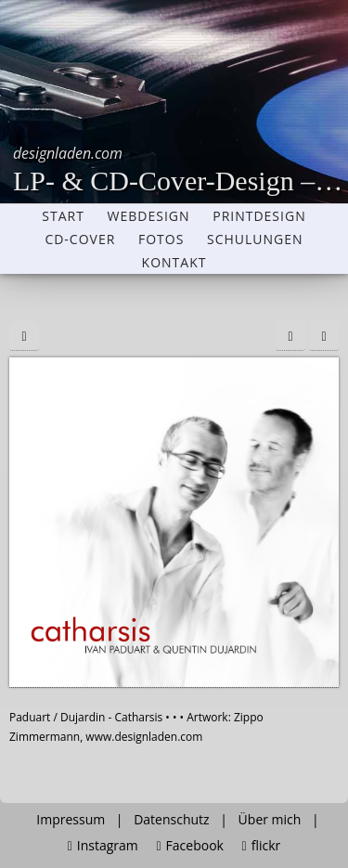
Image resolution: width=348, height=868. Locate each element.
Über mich (270, 820)
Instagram (103, 846)
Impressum (71, 820)
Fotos (161, 240)
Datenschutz (171, 820)
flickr (262, 846)
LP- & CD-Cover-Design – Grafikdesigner (180, 169)
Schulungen (255, 240)
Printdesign (259, 216)
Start (63, 216)
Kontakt (174, 263)
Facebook (189, 846)
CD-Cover (80, 240)
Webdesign (149, 216)
